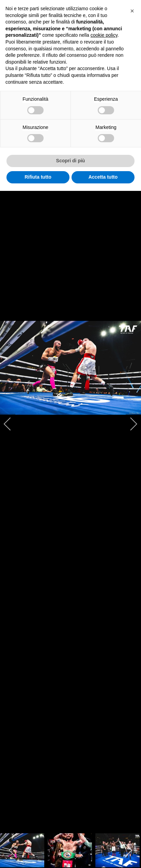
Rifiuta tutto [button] (38, 177)
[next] (129, 424)
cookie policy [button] (104, 35)
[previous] (12, 424)
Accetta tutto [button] (103, 177)
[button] (132, 11)
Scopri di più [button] (71, 161)
